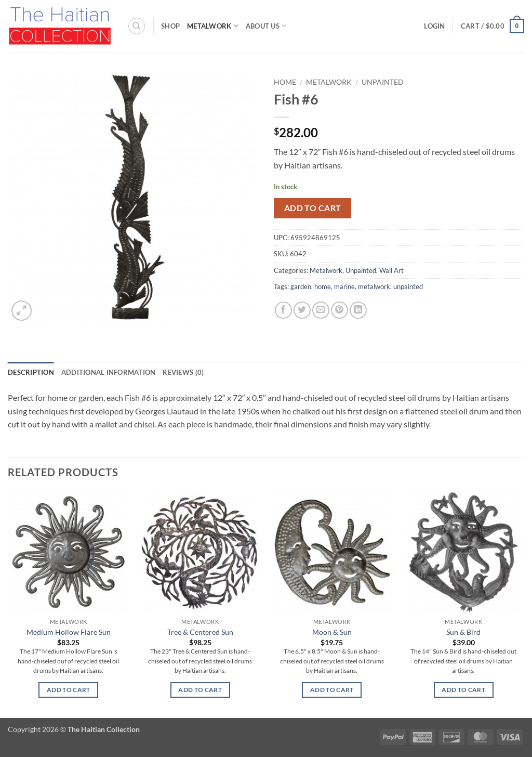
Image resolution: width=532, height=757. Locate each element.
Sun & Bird (463, 632)
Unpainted (383, 82)
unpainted (408, 286)
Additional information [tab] (109, 372)
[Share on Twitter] (302, 310)
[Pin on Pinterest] (340, 310)
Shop (170, 26)
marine (344, 286)
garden (301, 286)
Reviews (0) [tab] (183, 372)
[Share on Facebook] (283, 310)
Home (285, 82)
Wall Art (391, 270)
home (323, 286)
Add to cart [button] (69, 690)
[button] (434, 26)
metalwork (374, 286)
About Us (266, 26)
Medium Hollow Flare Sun (69, 632)
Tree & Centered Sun (200, 632)
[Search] (137, 26)
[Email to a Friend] (321, 310)
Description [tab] (31, 372)
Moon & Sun (332, 632)
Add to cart (313, 208)
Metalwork (213, 26)
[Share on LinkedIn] (358, 310)
